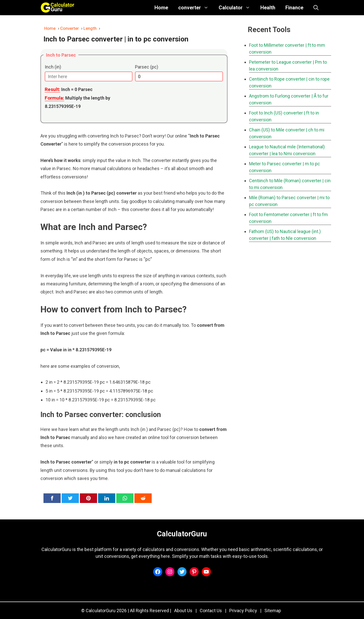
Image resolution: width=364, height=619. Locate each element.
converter (196, 8)
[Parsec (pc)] (179, 76)
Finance (294, 8)
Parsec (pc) (147, 67)
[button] (316, 8)
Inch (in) (53, 67)
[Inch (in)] (89, 76)
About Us (183, 611)
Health (268, 8)
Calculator (237, 8)
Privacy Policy (243, 611)
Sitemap (273, 611)
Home (161, 8)
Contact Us (211, 611)
